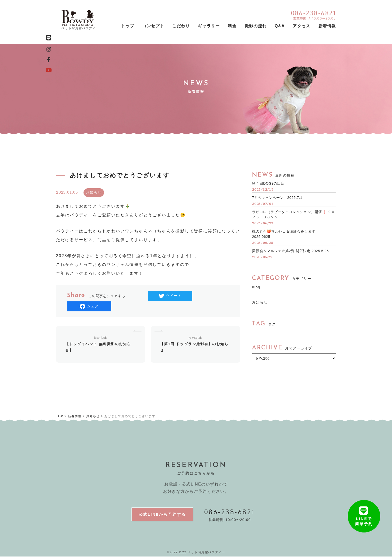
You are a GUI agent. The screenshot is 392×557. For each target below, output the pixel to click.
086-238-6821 (230, 512)
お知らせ (260, 302)
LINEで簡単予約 (364, 518)
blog (256, 287)
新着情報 (75, 416)
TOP (60, 416)
